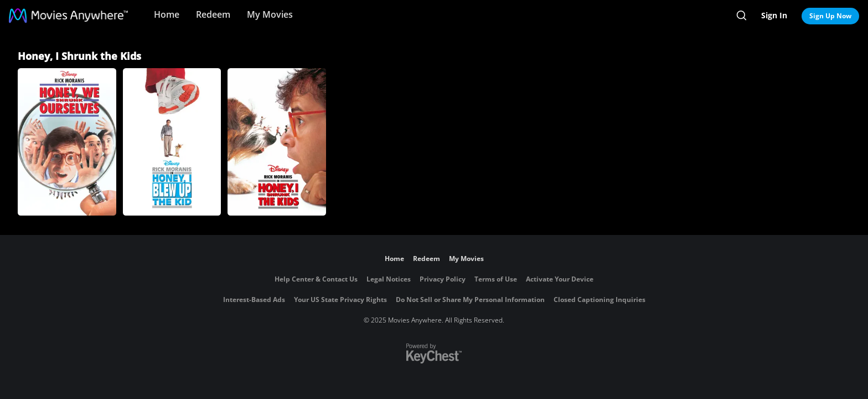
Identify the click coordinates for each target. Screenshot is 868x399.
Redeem (213, 14)
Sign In (774, 15)
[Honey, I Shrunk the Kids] (277, 142)
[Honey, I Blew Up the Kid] (172, 142)
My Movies (270, 14)
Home (167, 14)
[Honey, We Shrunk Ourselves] (67, 142)
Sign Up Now (830, 16)
